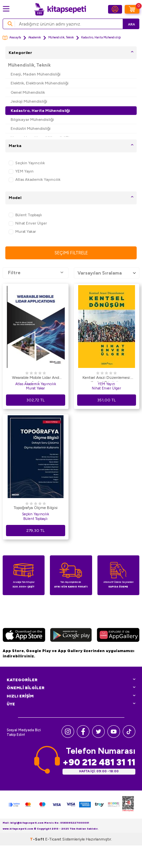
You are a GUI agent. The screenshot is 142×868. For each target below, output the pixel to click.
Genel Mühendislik (28, 92)
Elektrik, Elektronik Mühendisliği (40, 83)
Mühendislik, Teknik (61, 37)
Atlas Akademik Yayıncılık (35, 180)
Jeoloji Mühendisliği (29, 101)
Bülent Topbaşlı (25, 215)
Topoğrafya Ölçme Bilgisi (36, 508)
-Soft (38, 839)
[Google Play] (71, 636)
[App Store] (24, 636)
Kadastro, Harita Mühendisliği (40, 110)
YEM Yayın (21, 171)
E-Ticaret (53, 839)
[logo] (60, 9)
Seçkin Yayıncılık (27, 163)
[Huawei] (118, 636)
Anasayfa (12, 38)
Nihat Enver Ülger (28, 223)
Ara (132, 24)
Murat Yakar (22, 232)
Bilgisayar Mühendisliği (32, 119)
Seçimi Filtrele (71, 253)
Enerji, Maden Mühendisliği (36, 74)
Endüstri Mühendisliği (31, 128)
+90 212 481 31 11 (99, 762)
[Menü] (6, 9)
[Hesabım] (115, 9)
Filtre (36, 273)
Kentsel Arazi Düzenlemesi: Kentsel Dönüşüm (107, 379)
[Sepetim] (132, 9)
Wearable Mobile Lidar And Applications (36, 379)
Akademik (35, 37)
